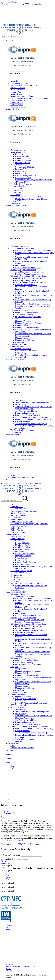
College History (17, 103)
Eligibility (19, 154)
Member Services (12, 109)
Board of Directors (18, 88)
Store (12, 770)
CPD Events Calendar (19, 357)
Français (9, 758)
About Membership (18, 152)
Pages (8, 875)
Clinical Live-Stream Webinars (22, 477)
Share (3, 817)
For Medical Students (19, 186)
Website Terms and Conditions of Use (20, 967)
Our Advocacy (21, 404)
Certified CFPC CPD (19, 344)
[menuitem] (30, 758)
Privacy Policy (11, 964)
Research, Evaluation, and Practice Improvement (29, 417)
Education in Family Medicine (22, 310)
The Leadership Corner (19, 83)
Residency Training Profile (25, 280)
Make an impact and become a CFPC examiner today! (22, 4)
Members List (11, 813)
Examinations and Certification (22, 248)
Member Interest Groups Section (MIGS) (26, 197)
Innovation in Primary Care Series (28, 415)
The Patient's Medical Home (26, 411)
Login (8, 762)
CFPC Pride (20, 201)
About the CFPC (17, 81)
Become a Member (18, 150)
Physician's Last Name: (12, 855)
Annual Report (16, 94)
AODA (8, 969)
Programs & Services (23, 169)
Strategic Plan (16, 92)
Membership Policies (23, 161)
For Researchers (17, 190)
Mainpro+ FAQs (21, 338)
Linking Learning (22, 336)
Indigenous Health (17, 432)
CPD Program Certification (21, 349)
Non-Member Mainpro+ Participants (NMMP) (33, 334)
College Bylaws (17, 105)
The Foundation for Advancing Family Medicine (29, 98)
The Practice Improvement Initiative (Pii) (31, 424)
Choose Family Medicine (25, 167)
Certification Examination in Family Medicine (33, 251)
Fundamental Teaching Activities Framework (32, 304)
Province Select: (7, 859)
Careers (13, 766)
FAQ (12, 768)
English (9, 754)
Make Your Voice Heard (24, 409)
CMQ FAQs (20, 342)
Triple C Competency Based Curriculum (31, 283)
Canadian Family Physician (26, 175)
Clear (9, 863)
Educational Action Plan (20, 246)
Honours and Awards (23, 178)
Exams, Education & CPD (16, 205)
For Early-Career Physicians (21, 184)
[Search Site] (11, 36)
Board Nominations (18, 90)
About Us (9, 40)
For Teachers (15, 195)
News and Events (12, 434)
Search (4, 863)
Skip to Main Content (9, 2)
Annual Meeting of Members (22, 96)
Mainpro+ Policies (22, 325)
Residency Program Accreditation (23, 270)
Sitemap (9, 971)
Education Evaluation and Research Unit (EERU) (34, 419)
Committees (15, 203)
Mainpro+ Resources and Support (28, 323)
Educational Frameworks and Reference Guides (29, 276)
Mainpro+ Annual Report (25, 340)
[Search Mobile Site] (11, 500)
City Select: (5, 861)
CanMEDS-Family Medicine (26, 285)
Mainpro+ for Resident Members (28, 327)
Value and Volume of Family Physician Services (34, 407)
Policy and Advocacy (19, 400)
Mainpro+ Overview (23, 321)
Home (8, 811)
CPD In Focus (21, 353)
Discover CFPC (21, 173)
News (13, 475)
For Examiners (16, 188)
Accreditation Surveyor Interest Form (30, 272)
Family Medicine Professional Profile (30, 278)
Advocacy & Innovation (15, 359)
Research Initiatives (23, 422)
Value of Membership (19, 165)
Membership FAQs (22, 158)
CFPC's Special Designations (29, 844)
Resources (10, 480)
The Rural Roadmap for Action (22, 430)
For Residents (16, 193)
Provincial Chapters (18, 107)
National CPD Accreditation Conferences (31, 355)
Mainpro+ (14, 319)
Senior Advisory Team (19, 100)
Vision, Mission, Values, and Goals (24, 86)
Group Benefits (21, 171)
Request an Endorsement (25, 413)
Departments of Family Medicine (28, 317)
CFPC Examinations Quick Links (28, 268)
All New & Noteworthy (24, 315)
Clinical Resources (18, 347)
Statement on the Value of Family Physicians (32, 402)
